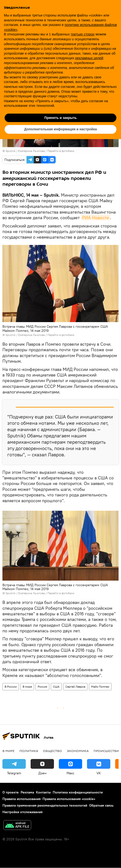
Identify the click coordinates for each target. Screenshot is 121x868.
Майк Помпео (100, 687)
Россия (42, 687)
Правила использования (22, 799)
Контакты (43, 792)
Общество (52, 751)
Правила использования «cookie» (69, 799)
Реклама (27, 792)
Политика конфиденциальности (78, 792)
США (56, 687)
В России (11, 687)
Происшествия (107, 751)
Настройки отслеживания (22, 812)
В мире (27, 687)
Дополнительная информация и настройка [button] (61, 129)
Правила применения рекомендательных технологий (45, 805)
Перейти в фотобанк (61, 151)
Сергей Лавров (75, 687)
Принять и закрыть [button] (60, 118)
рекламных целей (89, 58)
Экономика (78, 751)
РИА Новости (95, 218)
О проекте (11, 792)
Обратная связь (101, 805)
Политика (29, 751)
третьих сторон (83, 34)
